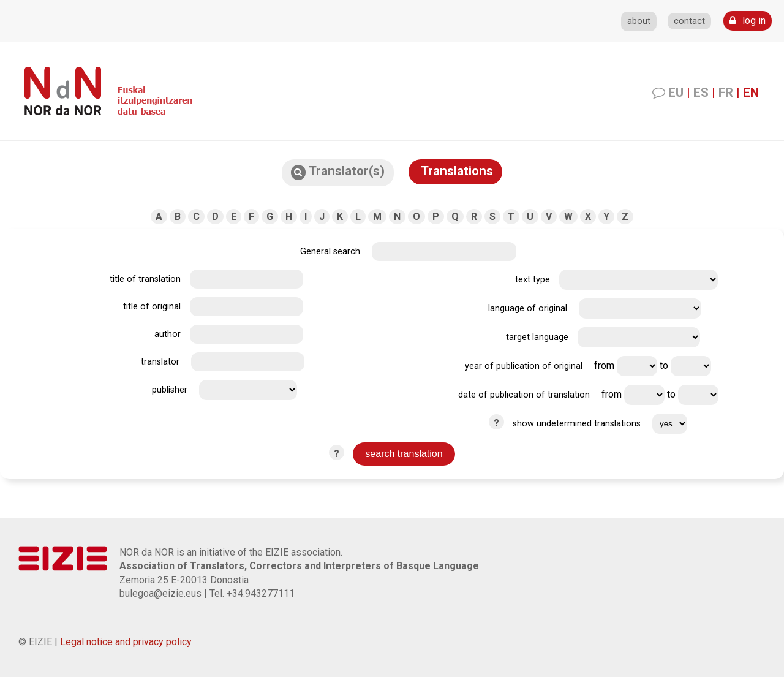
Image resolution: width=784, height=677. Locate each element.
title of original (152, 307)
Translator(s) (338, 172)
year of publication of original (524, 366)
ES (701, 93)
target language (537, 337)
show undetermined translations (577, 424)
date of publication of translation (524, 395)
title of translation (145, 279)
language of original (528, 308)
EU (676, 93)
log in (748, 21)
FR (726, 93)
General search (330, 252)
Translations (455, 171)
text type (533, 280)
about (639, 21)
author (168, 334)
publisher (170, 390)
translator (160, 362)
